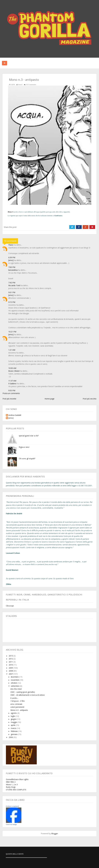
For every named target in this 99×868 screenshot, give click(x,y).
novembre (15, 680)
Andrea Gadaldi (15, 415)
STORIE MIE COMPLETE (16, 790)
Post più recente (9, 399)
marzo (14, 728)
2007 (11, 674)
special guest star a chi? (29, 436)
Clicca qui (10, 606)
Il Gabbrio (12, 384)
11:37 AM (12, 381)
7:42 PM (12, 283)
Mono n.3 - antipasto (19, 710)
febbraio (15, 731)
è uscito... (14, 698)
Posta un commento (11, 393)
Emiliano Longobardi (12, 806)
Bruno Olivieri (14, 371)
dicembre (15, 677)
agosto (14, 713)
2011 (11, 662)
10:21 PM (12, 332)
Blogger (55, 834)
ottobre (14, 683)
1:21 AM (12, 350)
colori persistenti (17, 707)
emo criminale (16, 704)
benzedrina (13, 270)
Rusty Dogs (11, 787)
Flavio (11, 245)
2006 (11, 737)
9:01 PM (12, 292)
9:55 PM (12, 390)
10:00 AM (12, 368)
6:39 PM (12, 257)
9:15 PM (12, 302)
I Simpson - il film (18, 701)
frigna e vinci (24, 447)
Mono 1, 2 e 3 (12, 784)
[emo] (11, 260)
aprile (13, 725)
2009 (11, 668)
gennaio (14, 734)
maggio (14, 722)
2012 (11, 659)
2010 (11, 665)
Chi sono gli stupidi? (27, 459)
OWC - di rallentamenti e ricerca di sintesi (28, 695)
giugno (14, 719)
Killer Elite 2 (11, 782)
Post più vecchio (90, 399)
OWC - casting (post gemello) (23, 692)
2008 (11, 671)
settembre (15, 686)
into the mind (16, 689)
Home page (49, 399)
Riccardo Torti (14, 285)
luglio (13, 716)
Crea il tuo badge (11, 824)
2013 (11, 656)
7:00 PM (12, 267)
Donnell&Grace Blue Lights (17, 779)
